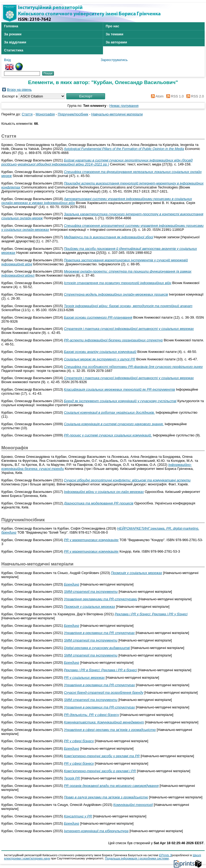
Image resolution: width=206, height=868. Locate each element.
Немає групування (124, 106)
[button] (86, 96)
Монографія (45, 114)
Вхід (7, 60)
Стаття (27, 114)
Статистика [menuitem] (14, 50)
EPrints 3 (165, 855)
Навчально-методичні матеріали (117, 114)
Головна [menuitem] (11, 26)
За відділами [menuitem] (15, 42)
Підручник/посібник (73, 114)
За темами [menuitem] (115, 34)
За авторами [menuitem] (116, 42)
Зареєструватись (114, 60)
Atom (157, 96)
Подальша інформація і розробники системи (137, 858)
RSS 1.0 (174, 96)
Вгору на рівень (19, 90)
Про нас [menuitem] (112, 26)
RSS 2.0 (194, 96)
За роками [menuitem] (13, 34)
